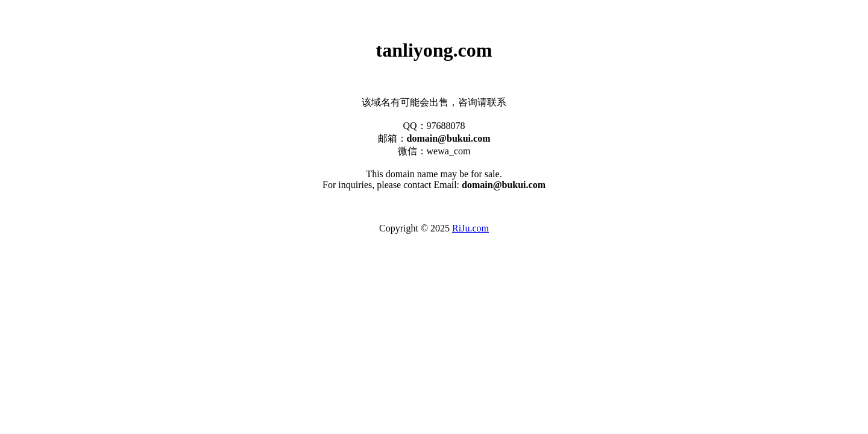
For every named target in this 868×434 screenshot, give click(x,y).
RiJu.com (470, 228)
